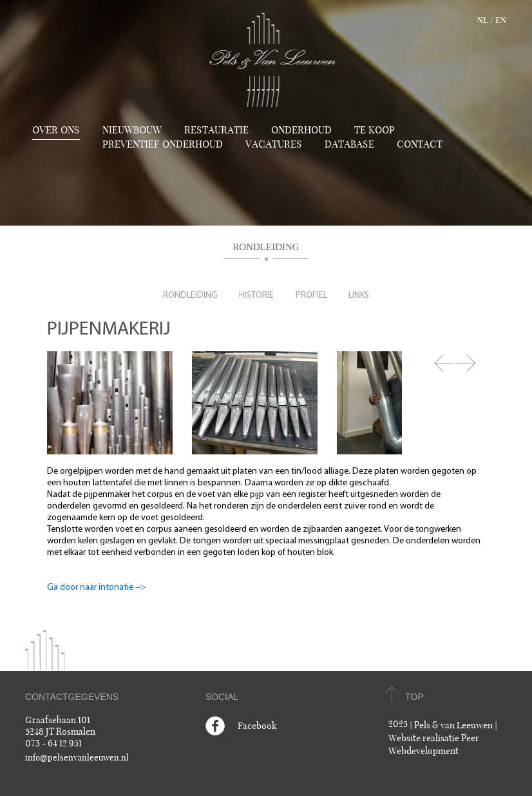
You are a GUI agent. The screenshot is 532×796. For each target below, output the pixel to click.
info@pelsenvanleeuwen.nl (77, 758)
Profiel (311, 296)
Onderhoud (301, 130)
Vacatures (274, 144)
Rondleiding (190, 296)
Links (359, 296)
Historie (256, 296)
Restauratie (216, 130)
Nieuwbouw (132, 130)
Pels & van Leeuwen (453, 725)
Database (349, 144)
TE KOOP (375, 130)
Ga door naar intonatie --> (96, 587)
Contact (420, 144)
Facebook (257, 726)
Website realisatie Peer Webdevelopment (434, 745)
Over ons (56, 130)
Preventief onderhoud (163, 144)
